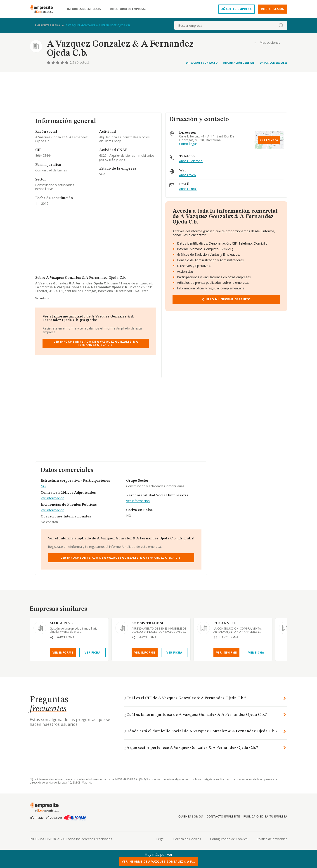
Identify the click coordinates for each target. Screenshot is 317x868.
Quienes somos (191, 816)
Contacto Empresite (223, 816)
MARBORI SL (61, 623)
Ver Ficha (92, 653)
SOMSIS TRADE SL (148, 623)
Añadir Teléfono (191, 161)
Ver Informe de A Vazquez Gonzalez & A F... (158, 862)
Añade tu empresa (237, 9)
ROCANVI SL (225, 623)
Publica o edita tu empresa (265, 816)
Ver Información (52, 498)
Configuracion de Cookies (229, 839)
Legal (160, 839)
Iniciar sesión (273, 9)
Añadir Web (187, 175)
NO (43, 486)
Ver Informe (63, 653)
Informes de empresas (84, 9)
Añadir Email (188, 189)
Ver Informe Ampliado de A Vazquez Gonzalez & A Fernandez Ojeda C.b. (96, 343)
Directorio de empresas (128, 9)
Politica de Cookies (187, 839)
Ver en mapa (269, 140)
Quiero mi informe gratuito (226, 299)
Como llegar (188, 144)
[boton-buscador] (281, 25)
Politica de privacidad (272, 839)
